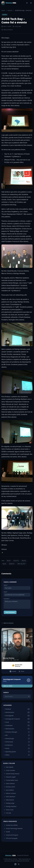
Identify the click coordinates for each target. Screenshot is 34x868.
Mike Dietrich (9, 800)
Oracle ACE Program (11, 835)
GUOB (7, 832)
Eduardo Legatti (10, 777)
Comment (7, 599)
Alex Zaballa (9, 767)
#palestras (12, 564)
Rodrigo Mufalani (10, 806)
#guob (4, 564)
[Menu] (31, 3)
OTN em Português (11, 838)
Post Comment (10, 612)
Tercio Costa (9, 810)
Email (6, 592)
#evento (24, 561)
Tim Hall (8, 813)
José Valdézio (9, 790)
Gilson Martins (9, 783)
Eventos (10, 10)
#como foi (16, 561)
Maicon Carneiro (10, 793)
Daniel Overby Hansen (12, 774)
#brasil (9, 561)
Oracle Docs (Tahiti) (11, 825)
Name (6, 585)
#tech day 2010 (21, 564)
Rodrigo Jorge (9, 803)
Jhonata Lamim (10, 787)
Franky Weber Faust (11, 780)
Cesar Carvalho (10, 770)
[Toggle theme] (27, 3)
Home (3, 10)
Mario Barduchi (10, 797)
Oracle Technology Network (13, 828)
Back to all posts (7, 623)
